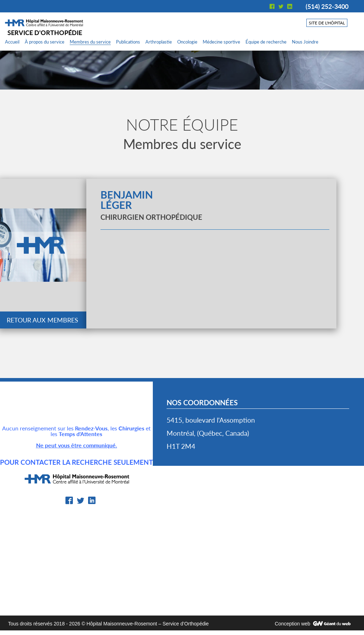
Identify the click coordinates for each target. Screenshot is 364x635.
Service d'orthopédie (45, 33)
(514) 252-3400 (327, 6)
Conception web (293, 624)
